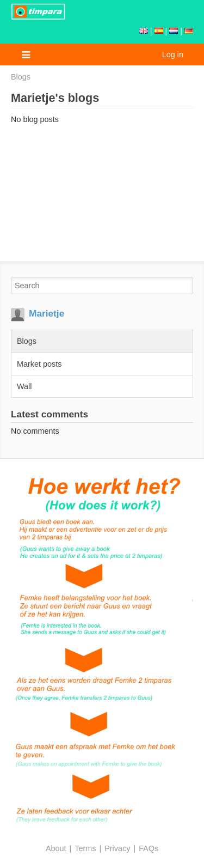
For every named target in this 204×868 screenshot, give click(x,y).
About (56, 848)
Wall (24, 386)
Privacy (117, 848)
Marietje (47, 313)
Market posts (39, 364)
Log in (173, 54)
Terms (85, 848)
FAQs (149, 848)
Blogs (21, 77)
